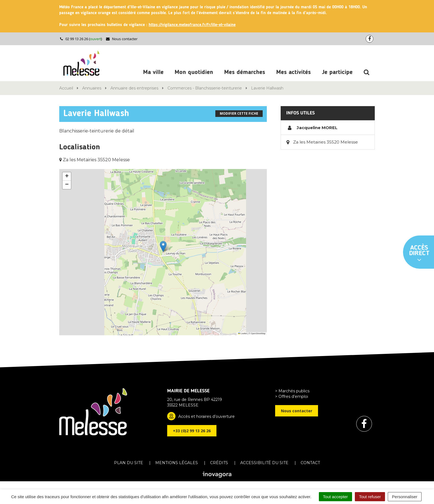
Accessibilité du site (264, 463)
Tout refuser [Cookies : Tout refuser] (370, 497)
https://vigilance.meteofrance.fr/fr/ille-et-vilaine (192, 25)
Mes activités (294, 72)
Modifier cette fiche (239, 113)
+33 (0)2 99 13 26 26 (192, 431)
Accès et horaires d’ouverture (206, 416)
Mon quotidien (194, 72)
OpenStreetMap (258, 333)
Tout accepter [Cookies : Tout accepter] (335, 497)
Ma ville (153, 72)
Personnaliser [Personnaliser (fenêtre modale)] (405, 497)
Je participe (337, 72)
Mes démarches (245, 72)
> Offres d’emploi (292, 396)
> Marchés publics (292, 391)
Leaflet (242, 333)
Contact (310, 463)
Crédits (219, 463)
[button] (163, 246)
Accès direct (419, 254)
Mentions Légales (177, 463)
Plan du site (129, 463)
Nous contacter (122, 39)
